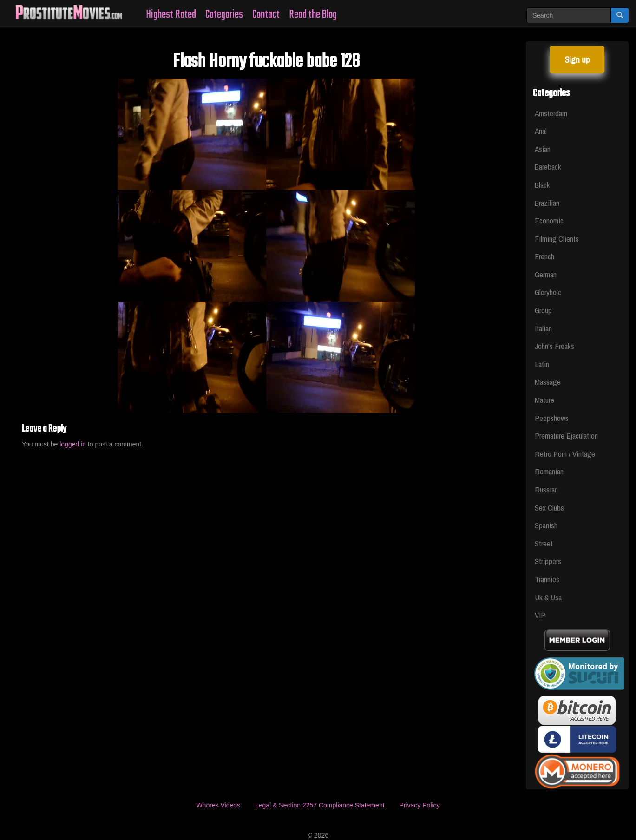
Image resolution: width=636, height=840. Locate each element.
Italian (543, 328)
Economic (549, 220)
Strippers (548, 561)
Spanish (546, 525)
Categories (224, 15)
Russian (546, 489)
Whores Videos (218, 805)
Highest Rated (171, 15)
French (544, 256)
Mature (544, 400)
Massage (548, 382)
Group (543, 310)
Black (542, 185)
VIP (540, 615)
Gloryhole (548, 292)
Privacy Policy (419, 805)
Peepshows (552, 418)
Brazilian (547, 203)
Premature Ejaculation (566, 436)
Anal (541, 131)
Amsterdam (551, 113)
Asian (543, 149)
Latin (542, 364)
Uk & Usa (548, 597)
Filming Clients (557, 239)
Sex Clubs (549, 508)
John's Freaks (554, 346)
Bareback (548, 167)
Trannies (547, 579)
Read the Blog (313, 15)
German (546, 274)
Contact (266, 15)
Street (544, 543)
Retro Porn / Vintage (565, 454)
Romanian (549, 471)
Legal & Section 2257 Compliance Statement (320, 805)
